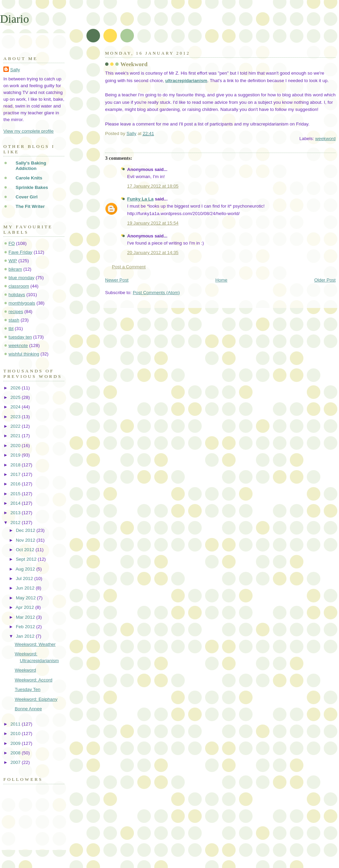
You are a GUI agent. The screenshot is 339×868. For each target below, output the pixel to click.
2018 (16, 465)
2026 (16, 388)
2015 (16, 494)
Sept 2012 (27, 559)
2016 (16, 484)
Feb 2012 (26, 627)
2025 (16, 397)
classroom (19, 286)
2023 (16, 417)
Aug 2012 (26, 569)
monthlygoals (22, 303)
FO (12, 243)
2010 (16, 734)
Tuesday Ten (27, 689)
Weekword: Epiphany (36, 699)
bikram (15, 269)
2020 (16, 446)
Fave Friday (21, 252)
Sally (15, 70)
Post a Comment (129, 267)
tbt (11, 329)
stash (14, 320)
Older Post (325, 280)
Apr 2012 (25, 607)
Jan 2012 (26, 636)
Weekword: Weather (35, 644)
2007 (16, 762)
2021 (16, 436)
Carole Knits (29, 178)
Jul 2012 (25, 578)
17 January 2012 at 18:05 (153, 186)
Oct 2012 (26, 550)
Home (221, 280)
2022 (16, 426)
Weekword (25, 670)
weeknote (18, 345)
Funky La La (140, 199)
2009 (16, 743)
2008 (16, 753)
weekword (325, 139)
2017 (16, 474)
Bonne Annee (28, 709)
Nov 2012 (26, 540)
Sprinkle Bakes (32, 187)
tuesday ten (20, 337)
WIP (13, 261)
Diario (14, 19)
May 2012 (26, 598)
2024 (16, 407)
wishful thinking (24, 354)
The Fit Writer (30, 206)
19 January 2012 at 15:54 (153, 223)
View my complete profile (28, 131)
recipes (16, 312)
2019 (16, 455)
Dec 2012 (26, 530)
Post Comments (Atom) (156, 293)
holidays (17, 295)
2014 (16, 503)
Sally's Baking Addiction (31, 166)
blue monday (22, 278)
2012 (16, 523)
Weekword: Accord (33, 680)
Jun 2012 (26, 588)
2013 (16, 513)
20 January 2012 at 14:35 (153, 253)
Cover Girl (27, 197)
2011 (16, 724)
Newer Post (117, 280)
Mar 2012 (26, 617)
